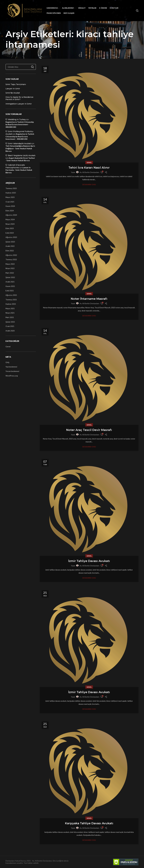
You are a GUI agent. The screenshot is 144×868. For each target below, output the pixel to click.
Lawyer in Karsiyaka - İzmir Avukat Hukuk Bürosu (19, 170)
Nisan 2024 (10, 224)
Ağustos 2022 (11, 255)
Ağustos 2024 (11, 215)
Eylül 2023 (10, 233)
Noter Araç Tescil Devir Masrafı (89, 430)
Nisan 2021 (10, 313)
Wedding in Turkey (17, 119)
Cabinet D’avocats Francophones (15, 166)
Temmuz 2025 (11, 188)
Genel (89, 162)
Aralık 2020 (10, 331)
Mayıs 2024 (10, 219)
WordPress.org (12, 376)
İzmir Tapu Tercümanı (16, 84)
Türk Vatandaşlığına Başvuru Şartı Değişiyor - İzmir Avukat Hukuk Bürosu (20, 148)
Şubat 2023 (10, 242)
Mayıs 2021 (10, 308)
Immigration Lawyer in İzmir (19, 104)
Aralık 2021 (10, 282)
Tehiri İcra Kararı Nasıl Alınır (89, 168)
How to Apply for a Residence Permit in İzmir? (19, 98)
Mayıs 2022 (10, 264)
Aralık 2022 (10, 246)
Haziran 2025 (11, 193)
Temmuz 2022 (11, 259)
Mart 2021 (10, 317)
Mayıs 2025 (10, 197)
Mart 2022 (10, 273)
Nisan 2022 (10, 268)
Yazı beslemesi (11, 367)
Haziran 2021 (11, 304)
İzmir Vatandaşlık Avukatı (20, 144)
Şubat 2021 (10, 322)
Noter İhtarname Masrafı (89, 299)
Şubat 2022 (10, 277)
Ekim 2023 (10, 228)
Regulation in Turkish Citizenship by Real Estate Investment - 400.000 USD (20, 124)
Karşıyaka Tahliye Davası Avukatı (89, 823)
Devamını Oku (89, 185)
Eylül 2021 (10, 291)
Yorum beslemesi (12, 371)
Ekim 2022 (10, 251)
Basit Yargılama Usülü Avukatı (22, 155)
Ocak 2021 (10, 326)
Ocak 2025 (10, 202)
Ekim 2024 (10, 211)
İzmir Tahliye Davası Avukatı (89, 561)
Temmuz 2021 (11, 300)
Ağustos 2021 (11, 295)
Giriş (7, 362)
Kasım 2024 (10, 206)
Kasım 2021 (10, 286)
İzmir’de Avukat (13, 93)
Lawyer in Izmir (13, 89)
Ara (32, 67)
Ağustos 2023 (11, 237)
